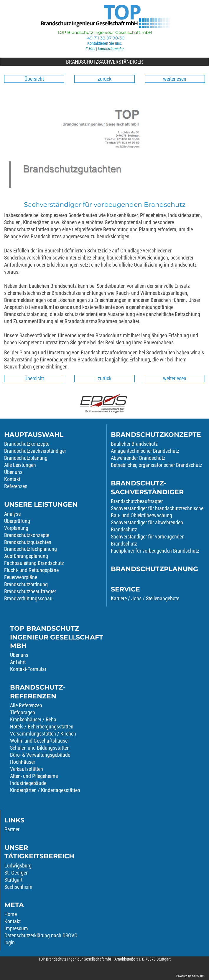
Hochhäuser (23, 762)
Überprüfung (17, 521)
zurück (104, 79)
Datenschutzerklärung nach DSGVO (41, 935)
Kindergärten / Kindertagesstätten (45, 790)
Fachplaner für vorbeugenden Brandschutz (155, 551)
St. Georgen (17, 873)
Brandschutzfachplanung (31, 549)
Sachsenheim (18, 887)
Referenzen (16, 486)
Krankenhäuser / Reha (33, 719)
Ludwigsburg (18, 866)
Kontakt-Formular (28, 669)
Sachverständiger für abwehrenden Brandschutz (147, 526)
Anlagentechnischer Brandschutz (145, 451)
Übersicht (34, 79)
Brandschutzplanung (26, 458)
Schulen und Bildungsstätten (40, 748)
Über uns (19, 655)
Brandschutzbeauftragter (30, 591)
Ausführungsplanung (26, 556)
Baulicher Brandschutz (134, 444)
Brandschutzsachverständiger (135, 62)
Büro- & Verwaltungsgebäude (40, 755)
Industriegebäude (28, 783)
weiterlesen (175, 79)
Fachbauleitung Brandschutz (34, 563)
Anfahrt (18, 662)
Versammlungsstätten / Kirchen (43, 734)
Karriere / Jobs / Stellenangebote (145, 598)
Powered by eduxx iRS (190, 976)
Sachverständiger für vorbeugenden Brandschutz (148, 540)
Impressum (16, 928)
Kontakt (12, 479)
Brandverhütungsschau (28, 598)
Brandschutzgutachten (28, 542)
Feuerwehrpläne (21, 577)
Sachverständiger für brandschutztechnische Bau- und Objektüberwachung (157, 512)
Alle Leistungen (20, 465)
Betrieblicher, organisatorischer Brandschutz (157, 465)
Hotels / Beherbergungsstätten (42, 727)
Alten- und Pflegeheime (34, 776)
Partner (12, 829)
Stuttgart (13, 880)
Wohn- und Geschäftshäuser (40, 741)
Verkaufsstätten (27, 769)
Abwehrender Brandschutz (138, 458)
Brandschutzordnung (26, 584)
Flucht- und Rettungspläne (31, 570)
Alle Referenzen (26, 705)
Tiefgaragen (23, 712)
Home (11, 914)
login (10, 942)
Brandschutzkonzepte (27, 444)
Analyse (12, 514)
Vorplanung (16, 528)
